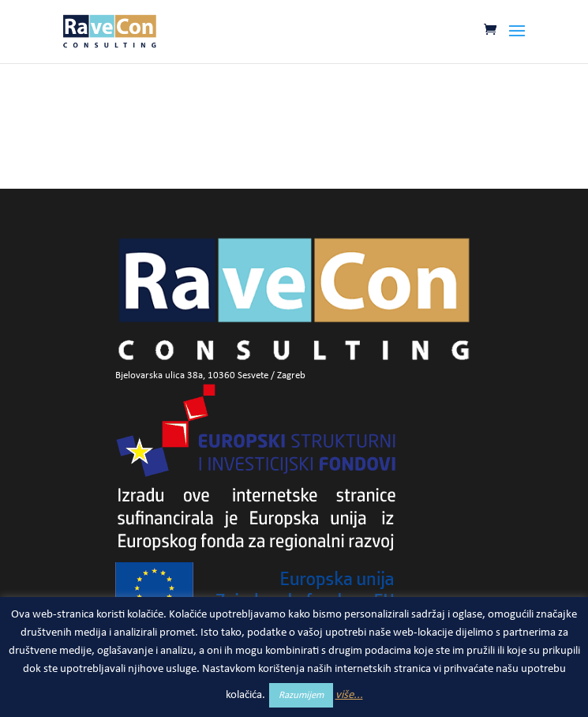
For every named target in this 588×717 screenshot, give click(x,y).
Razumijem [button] (301, 695)
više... (349, 695)
